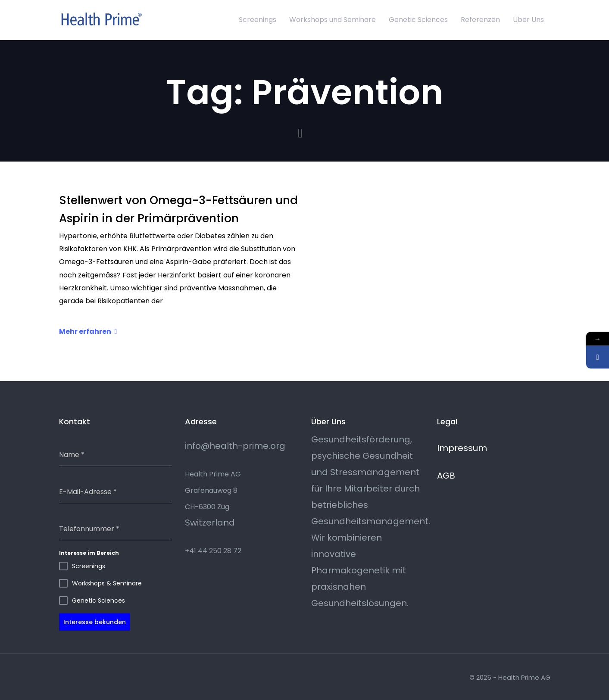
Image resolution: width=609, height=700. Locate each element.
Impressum (462, 448)
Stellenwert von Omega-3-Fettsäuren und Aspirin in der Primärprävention (178, 209)
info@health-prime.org (235, 446)
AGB (446, 476)
